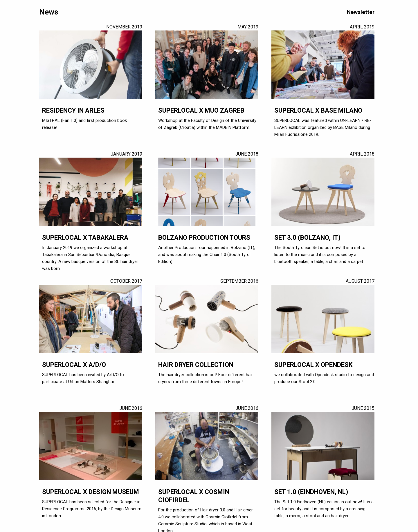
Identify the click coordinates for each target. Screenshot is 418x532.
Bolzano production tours (204, 238)
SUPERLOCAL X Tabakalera (85, 238)
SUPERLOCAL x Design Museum (91, 492)
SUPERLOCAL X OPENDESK (313, 365)
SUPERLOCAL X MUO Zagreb (201, 110)
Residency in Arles (73, 110)
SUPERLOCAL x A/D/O (74, 365)
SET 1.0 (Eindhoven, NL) (311, 492)
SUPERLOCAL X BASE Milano (318, 110)
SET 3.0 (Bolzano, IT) (307, 238)
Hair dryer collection (196, 365)
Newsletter (361, 12)
